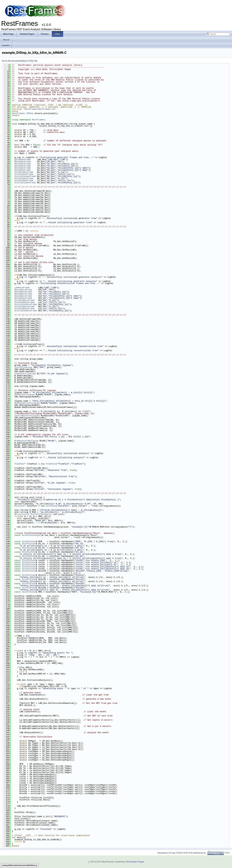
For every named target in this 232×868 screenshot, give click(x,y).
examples (6, 45)
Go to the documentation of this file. (20, 61)
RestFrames (38, 120)
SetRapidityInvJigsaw (27, 403)
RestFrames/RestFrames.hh (40, 109)
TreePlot (19, 464)
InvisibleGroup (23, 367)
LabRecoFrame (22, 288)
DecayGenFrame (22, 162)
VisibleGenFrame (24, 172)
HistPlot (19, 506)
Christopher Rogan (135, 862)
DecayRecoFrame (23, 290)
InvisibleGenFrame (25, 176)
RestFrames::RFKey (23, 113)
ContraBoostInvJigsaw (27, 416)
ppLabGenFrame (22, 160)
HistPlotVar (29, 542)
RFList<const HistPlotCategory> (33, 514)
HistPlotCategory (32, 535)
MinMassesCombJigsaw (26, 441)
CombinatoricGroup (25, 374)
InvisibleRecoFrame (26, 304)
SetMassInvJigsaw (24, 395)
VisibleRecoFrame (24, 300)
